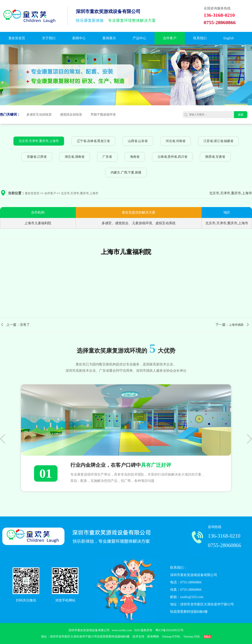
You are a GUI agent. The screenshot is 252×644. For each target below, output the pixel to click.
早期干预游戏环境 (103, 115)
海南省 (135, 157)
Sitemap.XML (192, 637)
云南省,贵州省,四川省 (173, 157)
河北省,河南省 (176, 141)
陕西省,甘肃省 (215, 157)
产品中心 (139, 38)
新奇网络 (153, 637)
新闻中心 (79, 38)
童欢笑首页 (17, 38)
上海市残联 (236, 325)
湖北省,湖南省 (75, 157)
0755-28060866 (224, 545)
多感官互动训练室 (39, 115)
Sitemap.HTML (171, 637)
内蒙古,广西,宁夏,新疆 (126, 172)
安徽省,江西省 (37, 157)
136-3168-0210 (224, 536)
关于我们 (49, 38)
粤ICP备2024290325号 (169, 630)
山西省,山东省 (138, 141)
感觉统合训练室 (71, 115)
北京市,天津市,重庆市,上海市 (39, 141)
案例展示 (109, 38)
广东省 (107, 157)
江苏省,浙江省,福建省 (219, 141)
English (229, 38)
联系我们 (200, 38)
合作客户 (170, 38)
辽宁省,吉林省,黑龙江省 (93, 141)
